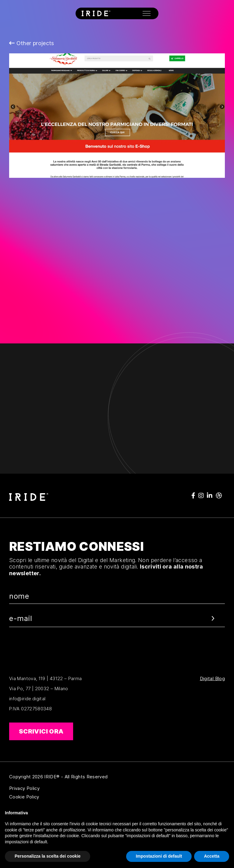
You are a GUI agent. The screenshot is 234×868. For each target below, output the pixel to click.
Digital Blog (212, 679)
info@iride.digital (27, 699)
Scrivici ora (41, 731)
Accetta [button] (212, 856)
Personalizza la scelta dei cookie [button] (48, 856)
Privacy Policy (54, 788)
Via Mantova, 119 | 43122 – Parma (46, 678)
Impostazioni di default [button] (159, 856)
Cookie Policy (54, 797)
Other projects (32, 43)
